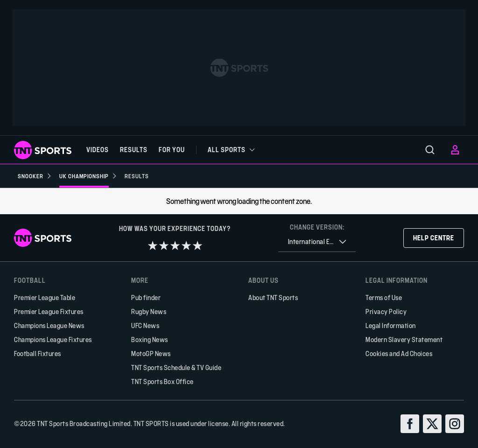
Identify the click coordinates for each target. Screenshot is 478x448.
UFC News (145, 325)
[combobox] (317, 242)
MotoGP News (151, 353)
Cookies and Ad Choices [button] (399, 353)
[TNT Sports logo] (43, 150)
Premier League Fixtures (49, 311)
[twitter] (432, 424)
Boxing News (150, 339)
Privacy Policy (386, 311)
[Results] (137, 176)
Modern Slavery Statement (404, 339)
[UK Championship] (88, 176)
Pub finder (146, 297)
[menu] (430, 150)
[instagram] (455, 424)
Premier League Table (45, 297)
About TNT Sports (273, 297)
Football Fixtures (38, 353)
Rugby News (149, 311)
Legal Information (391, 325)
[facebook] (410, 424)
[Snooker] (35, 176)
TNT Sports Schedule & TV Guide (176, 367)
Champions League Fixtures (53, 339)
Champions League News (49, 325)
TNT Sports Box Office (162, 381)
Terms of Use (384, 297)
